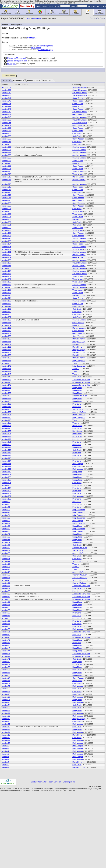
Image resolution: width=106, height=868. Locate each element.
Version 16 (6, 727)
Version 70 (6, 580)
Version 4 (5, 759)
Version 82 (6, 548)
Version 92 (6, 521)
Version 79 (6, 556)
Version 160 (6, 336)
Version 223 (6, 163)
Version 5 (5, 757)
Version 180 (6, 282)
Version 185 (6, 268)
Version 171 (6, 306)
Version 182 (6, 276)
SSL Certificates (95, 786)
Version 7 (5, 751)
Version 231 (6, 142)
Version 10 (6, 743)
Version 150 (6, 363)
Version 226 (6, 155)
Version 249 (6, 93)
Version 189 (6, 257)
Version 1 (5, 767)
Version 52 (6, 629)
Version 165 (6, 323)
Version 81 (6, 550)
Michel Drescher (79, 415)
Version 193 (6, 247)
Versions (6, 80)
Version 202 (6, 222)
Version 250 (6, 90)
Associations (18, 80)
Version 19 (6, 719)
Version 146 (6, 374)
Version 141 (6, 388)
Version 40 (6, 662)
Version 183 (6, 274)
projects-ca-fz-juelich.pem (17, 61)
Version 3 (5, 762)
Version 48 (6, 640)
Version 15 (6, 729)
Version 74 (6, 569)
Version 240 (6, 117)
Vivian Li (76, 363)
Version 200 (6, 228)
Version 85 (6, 540)
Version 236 (6, 128)
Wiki (29, 18)
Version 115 (6, 458)
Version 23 (6, 708)
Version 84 (6, 542)
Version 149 (6, 366)
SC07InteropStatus (46, 46)
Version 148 (6, 369)
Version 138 (6, 396)
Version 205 (6, 214)
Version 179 (6, 285)
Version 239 (6, 120)
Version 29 (6, 691)
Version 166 (6, 320)
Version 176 (6, 293)
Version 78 (6, 559)
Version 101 (6, 496)
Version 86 (6, 537)
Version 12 (6, 738)
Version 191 (6, 252)
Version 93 (6, 518)
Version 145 (6, 377)
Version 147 (6, 371)
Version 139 (6, 393)
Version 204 (6, 217)
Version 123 (6, 436)
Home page (37, 18)
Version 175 (6, 295)
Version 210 (6, 200)
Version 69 (6, 583)
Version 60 (6, 607)
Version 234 (6, 133)
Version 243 (6, 109)
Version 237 (6, 125)
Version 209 (6, 203)
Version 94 (6, 515)
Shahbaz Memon (79, 117)
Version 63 (6, 599)
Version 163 (6, 328)
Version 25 (6, 702)
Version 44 (6, 651)
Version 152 (6, 358)
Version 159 (6, 339)
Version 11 (6, 740)
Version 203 (6, 219)
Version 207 (6, 209)
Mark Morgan (78, 464)
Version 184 (6, 271)
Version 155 (6, 350)
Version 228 (6, 150)
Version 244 (6, 106)
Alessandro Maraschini (81, 380)
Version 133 (6, 409)
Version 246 (6, 101)
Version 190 (6, 255)
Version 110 (6, 472)
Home (39, 6)
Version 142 (6, 385)
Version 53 (6, 626)
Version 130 (6, 417)
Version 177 (6, 290)
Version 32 (6, 683)
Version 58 (6, 613)
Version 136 (6, 401)
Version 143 (6, 382)
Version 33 (6, 681)
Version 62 (6, 602)
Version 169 (6, 312)
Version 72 (6, 575)
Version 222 (6, 166)
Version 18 (6, 721)
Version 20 (6, 716)
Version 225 (6, 158)
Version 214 (6, 190)
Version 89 (6, 529)
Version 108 (6, 477)
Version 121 (6, 442)
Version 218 (6, 177)
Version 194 (6, 244)
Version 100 (6, 499)
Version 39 (6, 664)
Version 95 (6, 512)
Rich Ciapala (77, 426)
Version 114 (6, 461)
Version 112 (6, 466)
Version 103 (6, 491)
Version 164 (6, 325)
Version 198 (6, 233)
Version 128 (6, 423)
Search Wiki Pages (97, 18)
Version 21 (6, 713)
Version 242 (6, 112)
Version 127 (6, 426)
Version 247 (6, 98)
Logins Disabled (93, 6)
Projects (45, 6)
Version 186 (6, 266)
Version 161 (6, 333)
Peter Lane (77, 404)
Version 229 (6, 147)
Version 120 (6, 445)
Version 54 (6, 624)
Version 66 (6, 591)
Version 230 (6, 144)
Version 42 (6, 656)
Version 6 (5, 754)
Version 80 (6, 553)
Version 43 (6, 654)
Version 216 (6, 184)
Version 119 (6, 447)
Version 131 (6, 415)
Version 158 (6, 342)
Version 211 (6, 198)
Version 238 (6, 123)
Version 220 (6, 171)
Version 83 (6, 545)
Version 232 (6, 139)
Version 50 (6, 635)
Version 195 (6, 241)
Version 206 (6, 211)
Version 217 (6, 180)
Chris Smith (77, 133)
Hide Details (10, 76)
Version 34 (6, 678)
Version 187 (6, 263)
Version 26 (6, 700)
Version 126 (6, 428)
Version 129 (6, 420)
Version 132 (6, 412)
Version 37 (6, 670)
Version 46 (6, 645)
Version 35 (6, 675)
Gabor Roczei (78, 98)
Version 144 (6, 380)
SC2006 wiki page (45, 50)
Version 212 (6, 195)
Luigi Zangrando (79, 361)
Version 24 (6, 705)
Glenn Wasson (78, 114)
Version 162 (6, 331)
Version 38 (6, 667)
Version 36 (6, 673)
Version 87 (6, 534)
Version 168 (6, 314)
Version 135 (6, 404)
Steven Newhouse (79, 87)
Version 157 (6, 344)
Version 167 (6, 317)
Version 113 (6, 464)
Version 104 (6, 488)
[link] (95, 781)
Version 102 (6, 493)
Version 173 (6, 301)
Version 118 (6, 450)
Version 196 (6, 238)
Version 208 (6, 206)
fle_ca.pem (12, 64)
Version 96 (6, 510)
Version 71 (6, 578)
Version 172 (6, 304)
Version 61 (6, 605)
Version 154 (6, 352)
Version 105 (6, 485)
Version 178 (6, 287)
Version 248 (6, 95)
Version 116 (6, 455)
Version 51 (6, 632)
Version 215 (6, 187)
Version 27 (6, 697)
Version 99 (6, 502)
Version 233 (6, 136)
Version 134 (6, 407)
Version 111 (6, 469)
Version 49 (6, 637)
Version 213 (6, 192)
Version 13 (6, 735)
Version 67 (6, 588)
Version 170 (6, 309)
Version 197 (6, 236)
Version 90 (6, 526)
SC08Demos (32, 38)
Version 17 (6, 724)
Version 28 (6, 694)
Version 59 (6, 610)
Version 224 (6, 161)
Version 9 (5, 746)
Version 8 (5, 748)
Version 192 (6, 249)
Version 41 (6, 659)
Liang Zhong (77, 388)
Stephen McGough (80, 396)
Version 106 (6, 483)
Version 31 (6, 686)
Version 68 (6, 586)
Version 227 (6, 152)
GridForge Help (69, 782)
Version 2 (5, 765)
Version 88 (6, 531)
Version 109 (6, 474)
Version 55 (6, 621)
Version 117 (6, 453)
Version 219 (6, 174)
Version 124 (6, 434)
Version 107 (6, 480)
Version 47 (6, 643)
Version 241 (6, 114)
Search (53, 6)
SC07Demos (36, 48)
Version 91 (6, 523)
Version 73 (6, 572)
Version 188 (6, 260)
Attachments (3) (34, 80)
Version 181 (6, 279)
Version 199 (6, 230)
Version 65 (6, 594)
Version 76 (6, 564)
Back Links (48, 80)
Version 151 (6, 361)
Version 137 (6, 398)
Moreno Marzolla (79, 177)
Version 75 (6, 567)
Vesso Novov (78, 161)
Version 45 (6, 648)
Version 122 (6, 439)
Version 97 (6, 507)
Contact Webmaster (39, 782)
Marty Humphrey (79, 219)
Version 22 (6, 710)
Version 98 (6, 504)
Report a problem (55, 782)
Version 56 (6, 618)
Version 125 (6, 431)
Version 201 (6, 225)
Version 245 (6, 104)
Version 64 (6, 597)
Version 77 (6, 561)
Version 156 (6, 347)
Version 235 (6, 131)
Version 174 (6, 298)
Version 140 (6, 390)
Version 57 (6, 616)
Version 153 (6, 355)
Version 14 (6, 732)
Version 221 (6, 169)
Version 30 (6, 689)
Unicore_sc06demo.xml (16, 58)
